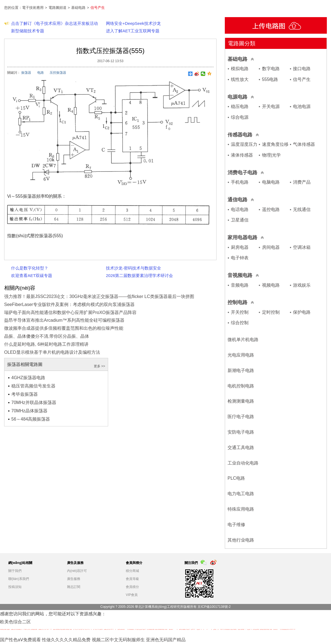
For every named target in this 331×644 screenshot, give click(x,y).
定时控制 (271, 312)
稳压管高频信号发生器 (33, 386)
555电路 (270, 79)
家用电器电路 (242, 237)
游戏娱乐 (302, 285)
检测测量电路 (241, 401)
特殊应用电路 (241, 509)
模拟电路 (240, 69)
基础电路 (78, 8)
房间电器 (271, 247)
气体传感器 (304, 144)
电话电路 (240, 209)
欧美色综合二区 (15, 622)
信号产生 (98, 8)
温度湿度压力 (244, 144)
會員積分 (132, 587)
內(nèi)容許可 (77, 571)
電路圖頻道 (58, 8)
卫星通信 (240, 220)
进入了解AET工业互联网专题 (133, 31)
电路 (41, 73)
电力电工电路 (241, 494)
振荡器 (26, 73)
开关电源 (271, 106)
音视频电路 (240, 275)
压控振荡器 (58, 73)
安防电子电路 (241, 432)
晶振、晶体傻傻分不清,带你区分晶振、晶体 (47, 336)
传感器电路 (240, 135)
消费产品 (302, 182)
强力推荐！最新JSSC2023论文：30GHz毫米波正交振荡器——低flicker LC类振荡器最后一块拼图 (99, 296)
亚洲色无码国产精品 (166, 640)
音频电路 (240, 285)
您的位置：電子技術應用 (24, 8)
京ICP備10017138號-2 (214, 607)
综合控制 (240, 323)
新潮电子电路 (241, 370)
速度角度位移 (275, 144)
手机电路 (240, 182)
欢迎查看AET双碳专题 (32, 275)
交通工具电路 (241, 448)
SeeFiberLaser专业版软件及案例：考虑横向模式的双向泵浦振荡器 (69, 304)
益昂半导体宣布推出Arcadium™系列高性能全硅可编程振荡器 (64, 320)
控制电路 (237, 302)
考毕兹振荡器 (25, 394)
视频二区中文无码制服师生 (118, 640)
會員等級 (132, 579)
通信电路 (237, 200)
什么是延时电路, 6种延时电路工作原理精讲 (46, 344)
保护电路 (302, 312)
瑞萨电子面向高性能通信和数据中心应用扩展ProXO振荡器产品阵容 (70, 312)
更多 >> (99, 366)
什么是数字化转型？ (30, 268)
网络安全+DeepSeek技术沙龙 (133, 23)
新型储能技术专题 (28, 31)
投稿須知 (15, 587)
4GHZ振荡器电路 (28, 378)
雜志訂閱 (74, 587)
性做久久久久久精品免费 (66, 640)
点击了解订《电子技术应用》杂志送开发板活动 (54, 23)
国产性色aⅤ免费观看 (20, 640)
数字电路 (271, 69)
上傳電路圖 (276, 25)
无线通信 (302, 209)
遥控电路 (271, 209)
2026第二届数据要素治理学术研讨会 (139, 275)
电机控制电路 (241, 386)
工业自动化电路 (243, 463)
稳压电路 (240, 106)
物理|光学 (271, 155)
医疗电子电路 (241, 417)
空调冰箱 (302, 247)
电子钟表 (240, 258)
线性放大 (240, 79)
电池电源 (302, 106)
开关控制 (240, 312)
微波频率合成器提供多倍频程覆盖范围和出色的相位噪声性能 (64, 328)
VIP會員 (132, 595)
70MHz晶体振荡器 (29, 411)
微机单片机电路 (243, 340)
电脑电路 (271, 182)
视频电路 (271, 285)
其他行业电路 (241, 540)
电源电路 (237, 97)
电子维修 (236, 525)
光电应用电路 (241, 355)
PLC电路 (236, 478)
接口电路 (302, 69)
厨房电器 (240, 247)
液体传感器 (242, 155)
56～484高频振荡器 (31, 419)
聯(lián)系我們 (19, 579)
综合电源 (240, 117)
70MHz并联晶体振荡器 (34, 402)
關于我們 (15, 571)
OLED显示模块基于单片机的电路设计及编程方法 (52, 352)
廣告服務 (74, 579)
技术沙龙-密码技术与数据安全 (134, 268)
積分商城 (132, 571)
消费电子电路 (242, 173)
